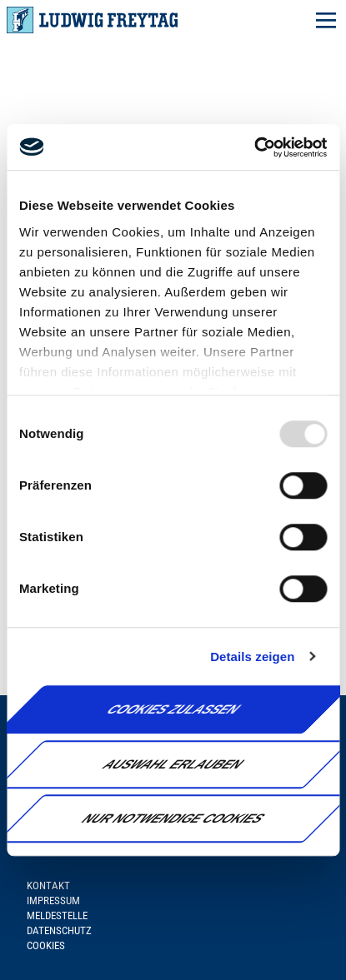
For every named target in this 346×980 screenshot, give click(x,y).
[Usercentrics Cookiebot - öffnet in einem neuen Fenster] (254, 147)
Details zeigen (252, 657)
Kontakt (48, 885)
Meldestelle (57, 915)
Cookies (46, 945)
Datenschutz (59, 930)
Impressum (53, 900)
